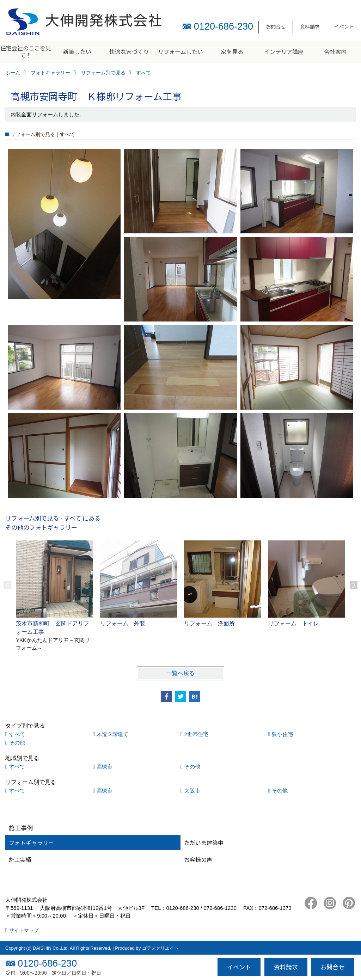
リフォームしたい (180, 51)
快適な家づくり (129, 51)
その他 (17, 743)
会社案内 (335, 51)
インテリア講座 (284, 51)
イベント (344, 26)
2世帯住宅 (196, 734)
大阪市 (192, 791)
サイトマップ (24, 930)
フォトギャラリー (31, 843)
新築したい (77, 51)
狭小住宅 (282, 734)
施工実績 (20, 859)
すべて (17, 734)
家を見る (232, 51)
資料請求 (310, 26)
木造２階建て (112, 734)
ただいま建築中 (204, 843)
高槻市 (105, 767)
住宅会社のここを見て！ (26, 51)
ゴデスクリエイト (160, 948)
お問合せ (276, 26)
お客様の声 (198, 859)
